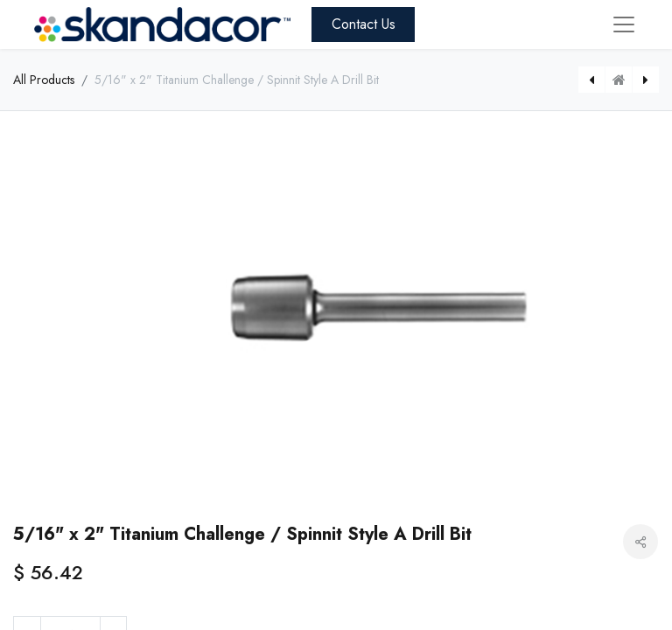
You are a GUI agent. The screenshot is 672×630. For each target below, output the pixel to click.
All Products (44, 80)
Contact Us (364, 24)
